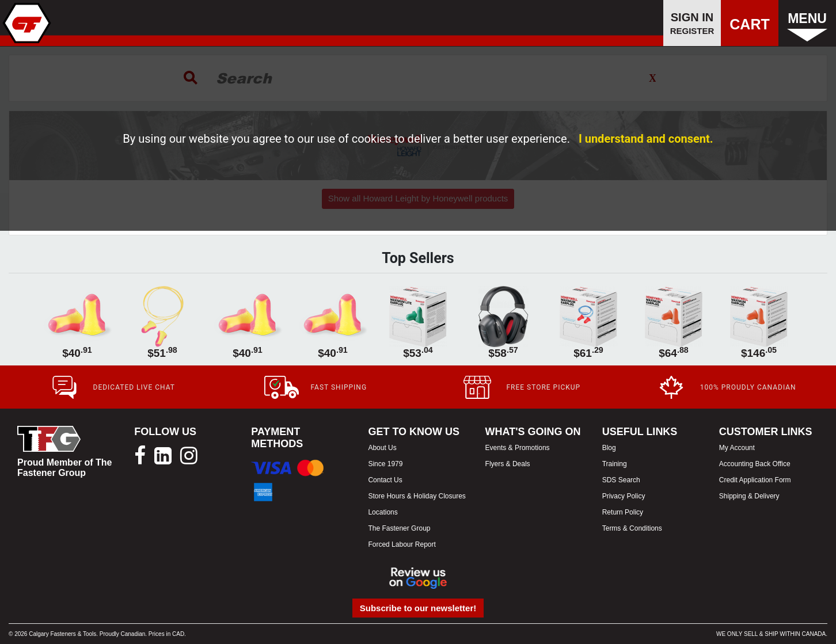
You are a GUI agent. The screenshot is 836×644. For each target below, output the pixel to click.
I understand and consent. (646, 139)
